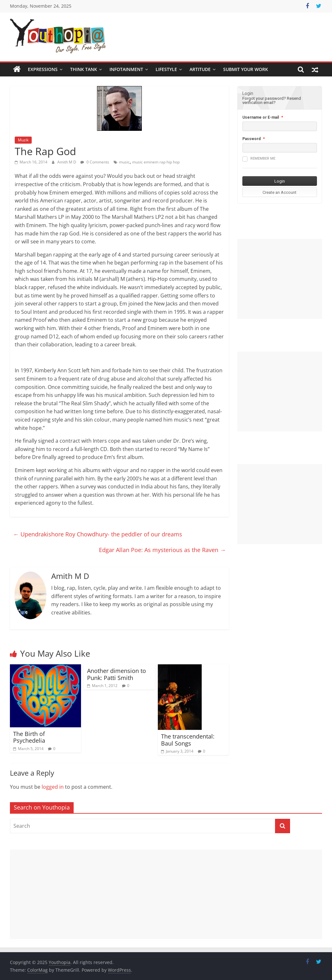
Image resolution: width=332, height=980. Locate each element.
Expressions (43, 69)
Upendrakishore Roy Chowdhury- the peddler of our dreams (98, 534)
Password (251, 139)
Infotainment (126, 69)
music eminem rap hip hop (156, 162)
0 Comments (95, 162)
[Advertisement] (280, 279)
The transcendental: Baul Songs (188, 740)
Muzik (23, 140)
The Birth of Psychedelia (29, 737)
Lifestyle (166, 69)
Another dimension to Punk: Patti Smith (117, 674)
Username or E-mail (261, 117)
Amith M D (67, 162)
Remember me (259, 159)
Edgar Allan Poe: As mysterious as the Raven (162, 550)
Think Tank (84, 69)
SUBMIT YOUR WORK (246, 69)
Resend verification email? (272, 100)
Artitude (200, 69)
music (124, 162)
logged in (53, 787)
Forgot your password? (264, 98)
